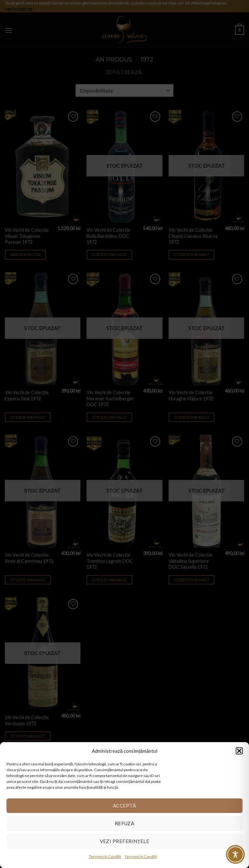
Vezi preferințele (125, 841)
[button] (239, 751)
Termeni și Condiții (105, 857)
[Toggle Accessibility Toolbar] (235, 854)
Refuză (125, 823)
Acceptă (124, 806)
